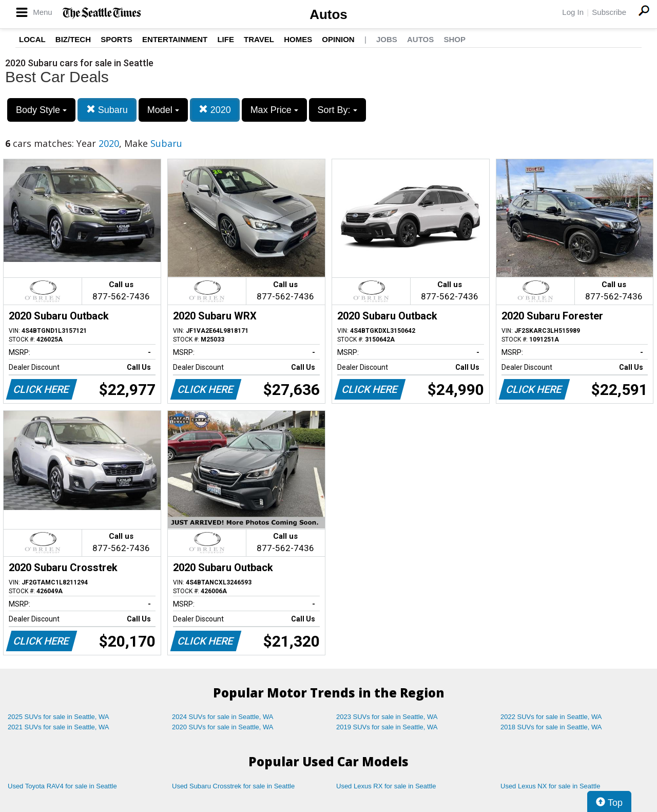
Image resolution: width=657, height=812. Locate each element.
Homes (298, 39)
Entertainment (175, 39)
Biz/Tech (73, 39)
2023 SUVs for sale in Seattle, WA (387, 717)
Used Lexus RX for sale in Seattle (386, 786)
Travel (259, 39)
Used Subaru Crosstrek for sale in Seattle (233, 786)
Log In (573, 12)
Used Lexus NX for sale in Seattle (550, 786)
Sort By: (337, 110)
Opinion (338, 39)
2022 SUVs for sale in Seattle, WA (551, 717)
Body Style (41, 110)
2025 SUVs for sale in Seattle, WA (59, 717)
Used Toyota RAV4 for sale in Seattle (62, 786)
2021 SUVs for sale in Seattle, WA (59, 727)
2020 (215, 110)
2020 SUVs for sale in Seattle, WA (223, 727)
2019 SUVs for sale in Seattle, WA (387, 727)
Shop (455, 39)
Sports (117, 39)
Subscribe (609, 12)
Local (32, 39)
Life (226, 39)
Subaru (107, 110)
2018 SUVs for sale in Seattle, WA (551, 727)
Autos (328, 14)
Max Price (274, 110)
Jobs (387, 39)
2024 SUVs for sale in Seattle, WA (223, 717)
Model (163, 110)
